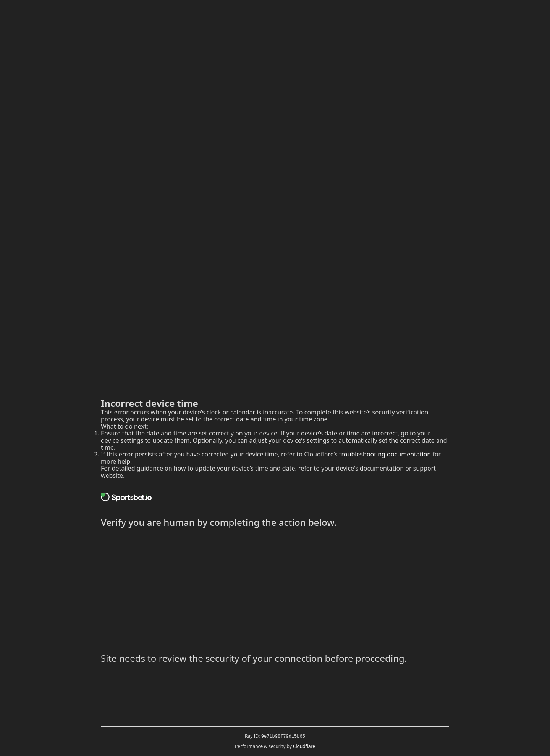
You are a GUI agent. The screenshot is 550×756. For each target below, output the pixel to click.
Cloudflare (304, 746)
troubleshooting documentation (385, 454)
